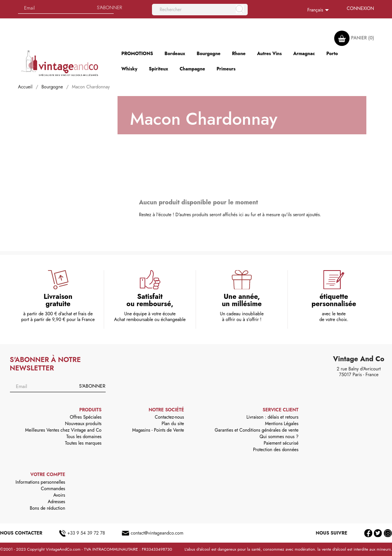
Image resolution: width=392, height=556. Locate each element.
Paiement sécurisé (281, 443)
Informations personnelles (41, 482)
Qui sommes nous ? (279, 437)
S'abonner (92, 386)
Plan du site (173, 424)
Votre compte (48, 474)
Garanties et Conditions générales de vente (257, 430)
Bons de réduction (47, 508)
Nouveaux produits (83, 424)
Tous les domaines (84, 437)
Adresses (57, 502)
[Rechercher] (200, 10)
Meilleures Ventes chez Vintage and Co (64, 430)
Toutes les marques (83, 443)
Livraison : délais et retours (273, 417)
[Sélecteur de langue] (319, 10)
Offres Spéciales (86, 417)
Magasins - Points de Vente (158, 430)
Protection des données (276, 450)
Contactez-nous (169, 417)
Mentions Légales (282, 424)
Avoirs (59, 495)
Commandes (53, 489)
